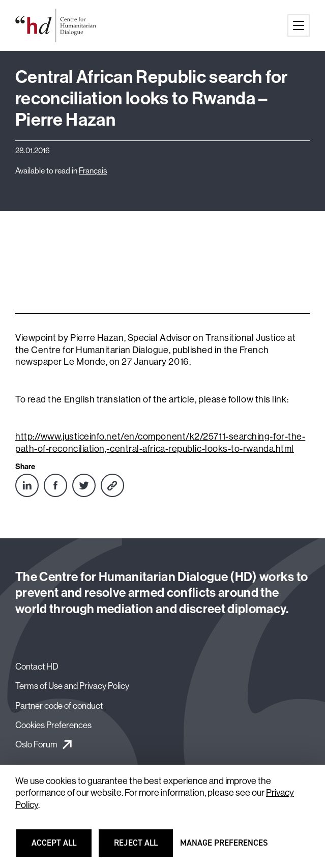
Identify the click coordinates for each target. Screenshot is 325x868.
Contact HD (37, 666)
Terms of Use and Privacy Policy (72, 686)
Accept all (60, 847)
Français (93, 170)
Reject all (142, 847)
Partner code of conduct (59, 705)
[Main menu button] (299, 25)
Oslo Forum (36, 744)
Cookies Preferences (53, 725)
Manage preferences (224, 847)
